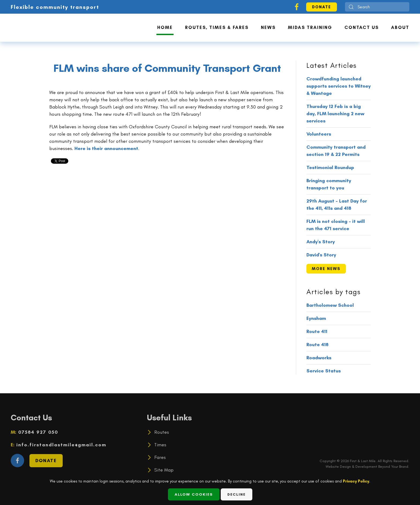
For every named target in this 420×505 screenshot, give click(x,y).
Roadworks (319, 358)
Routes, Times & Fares (217, 27)
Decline (237, 494)
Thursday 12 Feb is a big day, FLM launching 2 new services (335, 114)
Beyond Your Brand (393, 467)
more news (326, 269)
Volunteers (319, 134)
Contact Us (362, 27)
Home (165, 27)
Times (160, 445)
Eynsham (316, 318)
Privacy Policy (356, 481)
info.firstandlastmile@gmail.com (60, 445)
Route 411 (317, 331)
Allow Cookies (194, 494)
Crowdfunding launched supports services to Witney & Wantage (339, 86)
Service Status (324, 371)
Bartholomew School (330, 305)
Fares (160, 457)
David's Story (321, 255)
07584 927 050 (37, 432)
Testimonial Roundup (330, 167)
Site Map (164, 470)
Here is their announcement (106, 148)
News (268, 27)
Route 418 (317, 345)
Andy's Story (321, 242)
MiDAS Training (310, 27)
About (400, 27)
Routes (162, 432)
